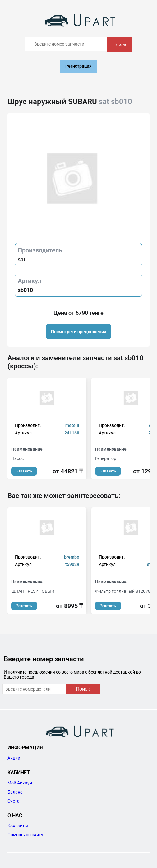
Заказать (24, 471)
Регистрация (78, 66)
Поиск (119, 45)
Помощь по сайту (25, 835)
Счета (14, 801)
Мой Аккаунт (21, 783)
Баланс (15, 792)
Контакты (18, 826)
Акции (14, 758)
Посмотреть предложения (79, 332)
